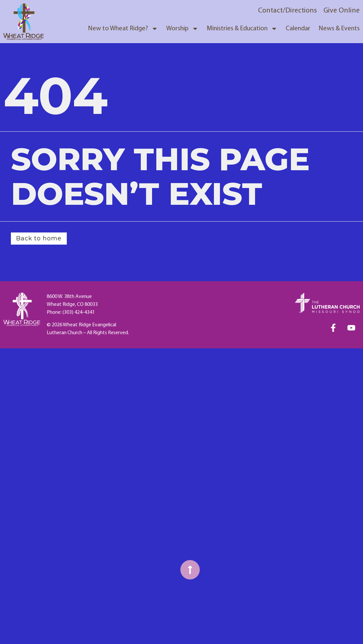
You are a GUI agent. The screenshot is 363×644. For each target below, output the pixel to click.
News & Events (339, 29)
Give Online (342, 11)
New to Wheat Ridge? (123, 29)
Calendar (298, 29)
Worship (182, 29)
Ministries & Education (242, 29)
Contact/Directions (287, 11)
